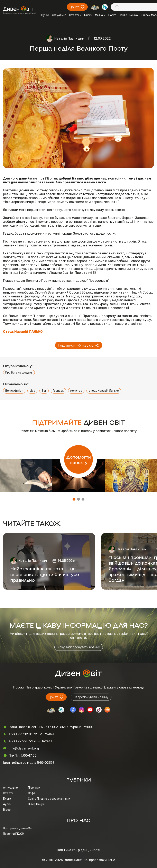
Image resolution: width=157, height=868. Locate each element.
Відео (7, 810)
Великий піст (14, 391)
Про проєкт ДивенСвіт (19, 828)
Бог (44, 391)
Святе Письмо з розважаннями (49, 799)
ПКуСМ (44, 15)
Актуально (59, 15)
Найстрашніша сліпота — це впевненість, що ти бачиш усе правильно (45, 574)
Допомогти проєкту (79, 459)
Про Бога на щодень (19, 373)
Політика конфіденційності (78, 850)
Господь (58, 391)
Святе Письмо (128, 15)
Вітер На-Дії (36, 804)
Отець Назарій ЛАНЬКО (23, 332)
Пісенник (34, 788)
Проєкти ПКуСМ (14, 834)
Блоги (88, 15)
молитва (76, 391)
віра (32, 391)
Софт (112, 15)
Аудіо (7, 804)
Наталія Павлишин (69, 38)
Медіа (100, 15)
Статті (75, 15)
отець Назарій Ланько (104, 391)
